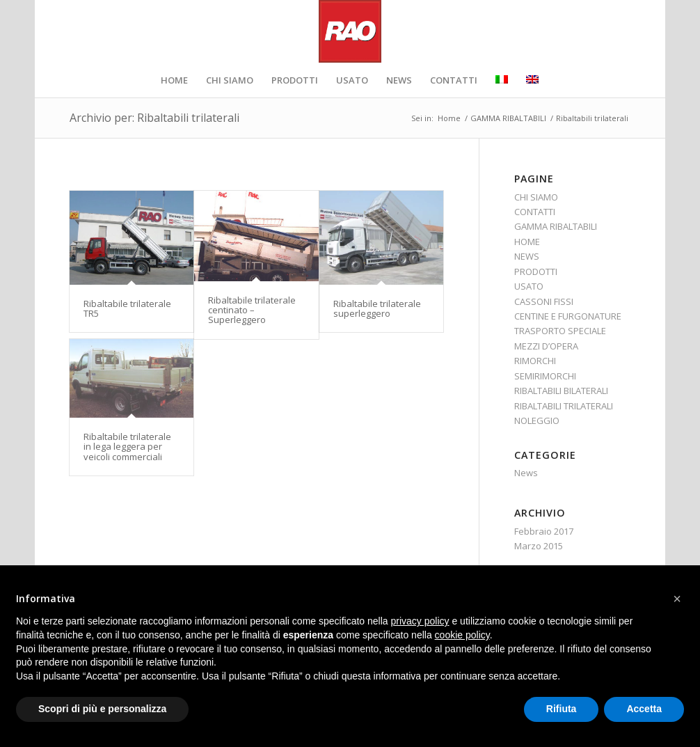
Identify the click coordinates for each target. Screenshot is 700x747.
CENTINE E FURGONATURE (568, 316)
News (526, 473)
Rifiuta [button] (562, 709)
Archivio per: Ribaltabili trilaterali (154, 118)
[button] (677, 599)
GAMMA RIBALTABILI (556, 226)
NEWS (527, 256)
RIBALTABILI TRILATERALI (564, 406)
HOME (527, 242)
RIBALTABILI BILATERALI (561, 391)
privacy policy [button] (420, 621)
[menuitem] (174, 80)
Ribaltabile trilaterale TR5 (127, 308)
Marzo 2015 (539, 546)
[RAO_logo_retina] (350, 31)
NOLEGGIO (537, 420)
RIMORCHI (535, 361)
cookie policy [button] (462, 635)
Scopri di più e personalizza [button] (102, 709)
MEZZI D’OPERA (546, 346)
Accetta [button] (644, 709)
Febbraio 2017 (544, 531)
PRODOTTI (536, 272)
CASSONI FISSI (544, 301)
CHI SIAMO (536, 197)
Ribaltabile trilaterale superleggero (377, 308)
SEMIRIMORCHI (545, 376)
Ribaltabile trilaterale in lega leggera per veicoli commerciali (127, 447)
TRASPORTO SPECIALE (560, 331)
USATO (529, 286)
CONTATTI (535, 212)
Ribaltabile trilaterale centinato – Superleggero (252, 310)
